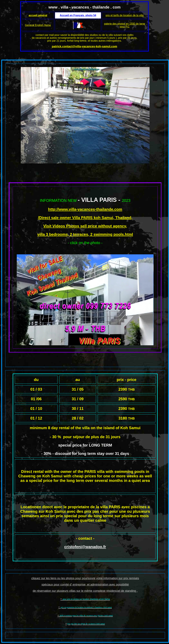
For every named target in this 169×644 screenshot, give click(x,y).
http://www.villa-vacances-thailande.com (85, 209)
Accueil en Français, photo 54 (78, 15)
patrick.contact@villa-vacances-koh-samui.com (84, 46)
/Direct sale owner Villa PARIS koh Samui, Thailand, (85, 218)
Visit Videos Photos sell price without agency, (85, 226)
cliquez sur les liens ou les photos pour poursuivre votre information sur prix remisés (85, 578)
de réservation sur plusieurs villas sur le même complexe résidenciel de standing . (85, 591)
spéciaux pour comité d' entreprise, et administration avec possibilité (85, 585)
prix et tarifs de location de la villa (125, 15)
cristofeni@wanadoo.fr (85, 547)
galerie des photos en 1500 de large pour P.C (124, 25)
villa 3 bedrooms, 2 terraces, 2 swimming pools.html (85, 234)
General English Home (38, 25)
